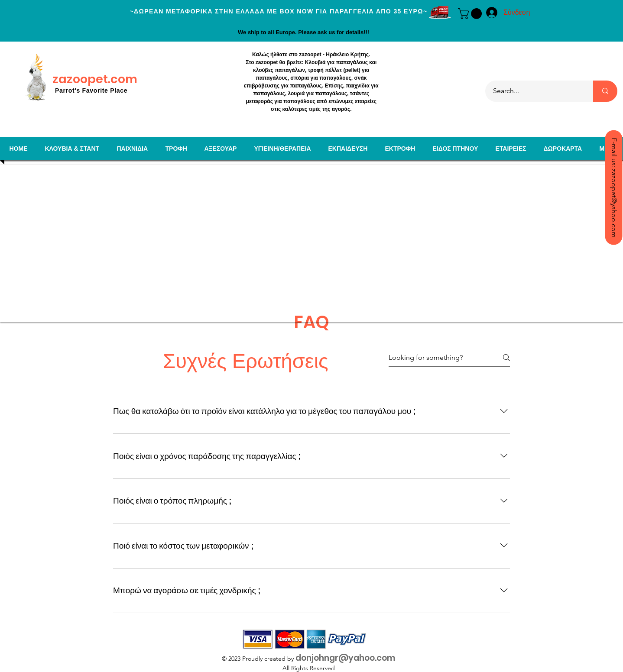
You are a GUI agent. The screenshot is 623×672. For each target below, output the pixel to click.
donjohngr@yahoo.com (345, 658)
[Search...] (534, 91)
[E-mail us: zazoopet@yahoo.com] (613, 187)
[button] (471, 14)
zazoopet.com (95, 79)
